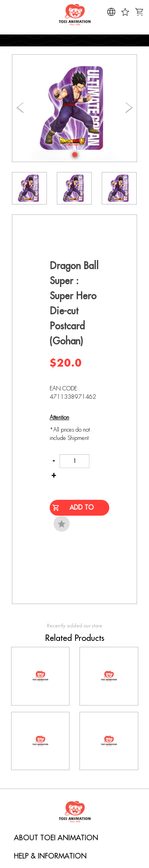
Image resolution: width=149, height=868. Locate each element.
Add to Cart (82, 510)
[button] (75, 155)
